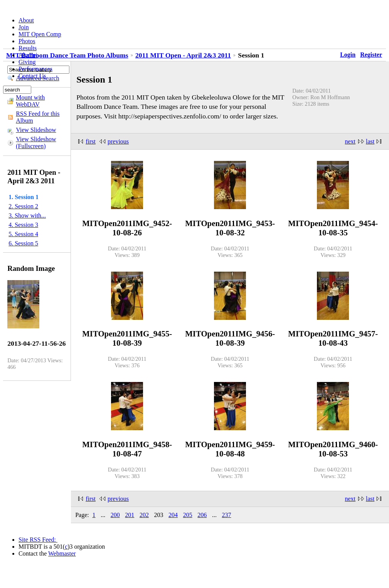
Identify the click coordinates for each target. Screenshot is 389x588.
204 (173, 515)
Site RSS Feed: (38, 540)
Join (24, 27)
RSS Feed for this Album (38, 117)
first (91, 141)
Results (28, 48)
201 (130, 515)
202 (144, 515)
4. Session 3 (23, 225)
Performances (35, 69)
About (26, 20)
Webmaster (62, 553)
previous (118, 141)
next (350, 141)
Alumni (28, 55)
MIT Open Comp (40, 34)
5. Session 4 (23, 234)
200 (115, 515)
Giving (27, 62)
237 (226, 515)
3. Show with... (27, 215)
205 (188, 515)
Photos (27, 41)
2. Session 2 (23, 206)
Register (371, 55)
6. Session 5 (23, 243)
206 (202, 515)
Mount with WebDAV (30, 101)
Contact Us (32, 76)
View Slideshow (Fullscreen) (36, 143)
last (370, 141)
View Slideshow (36, 130)
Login (348, 55)
